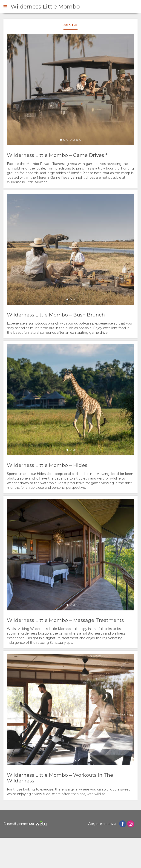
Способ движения (26, 824)
